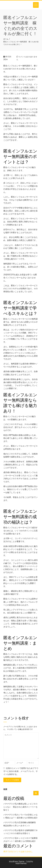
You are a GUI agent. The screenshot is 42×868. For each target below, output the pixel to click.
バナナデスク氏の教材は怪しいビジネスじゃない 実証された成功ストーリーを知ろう (20, 807)
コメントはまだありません (27, 58)
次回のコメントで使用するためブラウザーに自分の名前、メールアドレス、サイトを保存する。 (21, 771)
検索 (5, 789)
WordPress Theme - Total (20, 861)
